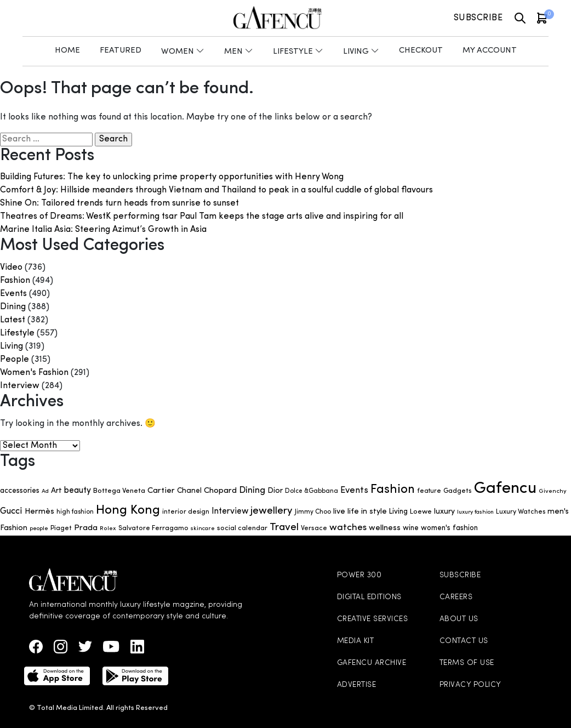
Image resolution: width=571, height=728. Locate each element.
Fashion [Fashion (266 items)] (393, 490)
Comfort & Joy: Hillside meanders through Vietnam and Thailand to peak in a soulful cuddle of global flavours (216, 190)
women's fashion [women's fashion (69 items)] (449, 528)
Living (12, 346)
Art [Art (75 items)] (56, 491)
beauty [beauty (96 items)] (78, 491)
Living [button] (361, 52)
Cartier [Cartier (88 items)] (161, 491)
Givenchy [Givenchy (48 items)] (553, 491)
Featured (121, 51)
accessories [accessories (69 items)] (20, 491)
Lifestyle (17, 333)
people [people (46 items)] (39, 529)
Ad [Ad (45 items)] (45, 491)
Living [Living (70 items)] (398, 512)
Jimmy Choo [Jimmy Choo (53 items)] (313, 512)
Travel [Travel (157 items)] (284, 528)
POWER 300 (359, 575)
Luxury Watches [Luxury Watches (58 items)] (521, 512)
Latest (13, 320)
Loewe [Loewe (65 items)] (421, 512)
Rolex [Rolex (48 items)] (108, 529)
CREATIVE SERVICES (373, 619)
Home (67, 51)
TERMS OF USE (467, 663)
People (15, 360)
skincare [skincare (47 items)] (203, 529)
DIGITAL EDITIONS (369, 597)
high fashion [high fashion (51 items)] (75, 512)
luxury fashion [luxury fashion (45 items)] (475, 512)
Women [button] (183, 52)
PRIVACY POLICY (470, 685)
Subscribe (478, 18)
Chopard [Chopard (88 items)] (220, 491)
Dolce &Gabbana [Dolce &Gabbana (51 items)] (312, 491)
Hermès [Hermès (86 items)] (39, 512)
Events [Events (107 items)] (354, 491)
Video (11, 268)
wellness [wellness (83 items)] (385, 528)
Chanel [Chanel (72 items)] (189, 491)
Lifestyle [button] (298, 52)
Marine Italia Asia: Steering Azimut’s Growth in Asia (103, 230)
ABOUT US (459, 619)
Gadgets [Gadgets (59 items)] (458, 491)
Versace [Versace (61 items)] (314, 528)
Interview (20, 386)
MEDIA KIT (356, 641)
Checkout (421, 51)
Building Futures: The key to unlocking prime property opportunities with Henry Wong (172, 177)
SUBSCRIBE (460, 575)
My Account (490, 51)
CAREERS (456, 597)
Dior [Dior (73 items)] (275, 491)
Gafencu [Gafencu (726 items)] (505, 489)
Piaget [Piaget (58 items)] (61, 528)
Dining (13, 307)
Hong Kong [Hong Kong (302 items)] (128, 510)
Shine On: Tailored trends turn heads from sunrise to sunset (119, 203)
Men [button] (239, 52)
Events (13, 294)
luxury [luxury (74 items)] (444, 512)
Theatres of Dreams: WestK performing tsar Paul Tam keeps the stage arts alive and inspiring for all (202, 217)
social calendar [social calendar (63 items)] (242, 528)
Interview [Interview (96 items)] (230, 511)
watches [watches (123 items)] (348, 528)
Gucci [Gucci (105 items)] (11, 511)
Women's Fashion (34, 373)
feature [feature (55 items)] (429, 491)
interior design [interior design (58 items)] (186, 512)
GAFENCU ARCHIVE (372, 663)
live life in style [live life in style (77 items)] (360, 512)
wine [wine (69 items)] (411, 528)
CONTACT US (464, 641)
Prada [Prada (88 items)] (86, 528)
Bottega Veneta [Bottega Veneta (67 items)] (119, 491)
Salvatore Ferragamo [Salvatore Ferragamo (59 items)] (153, 528)
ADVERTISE (357, 685)
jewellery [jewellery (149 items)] (272, 511)
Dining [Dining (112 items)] (252, 490)
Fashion (15, 281)
